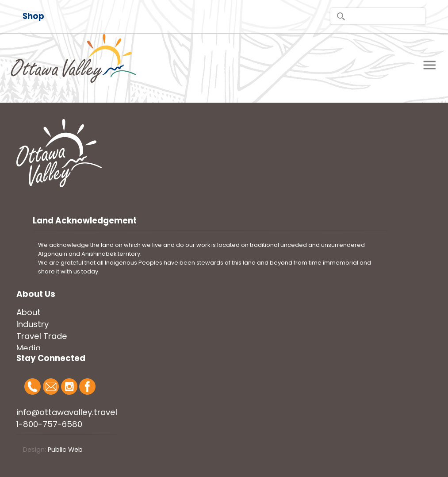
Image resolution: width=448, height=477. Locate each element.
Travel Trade (42, 336)
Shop (33, 16)
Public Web (65, 450)
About (29, 312)
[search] (378, 16)
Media (29, 348)
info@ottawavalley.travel (67, 412)
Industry (33, 324)
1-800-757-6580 (49, 424)
